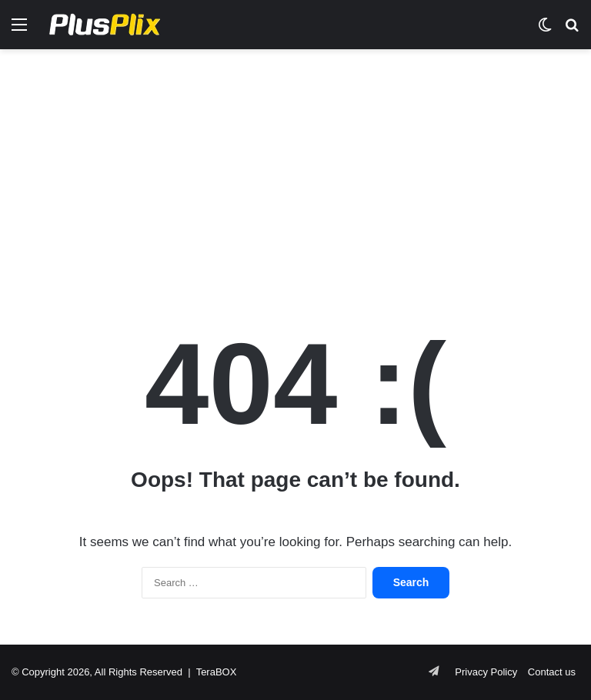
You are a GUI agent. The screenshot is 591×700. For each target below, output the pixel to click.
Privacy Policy (486, 672)
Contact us (552, 672)
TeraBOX (217, 672)
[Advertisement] (295, 172)
